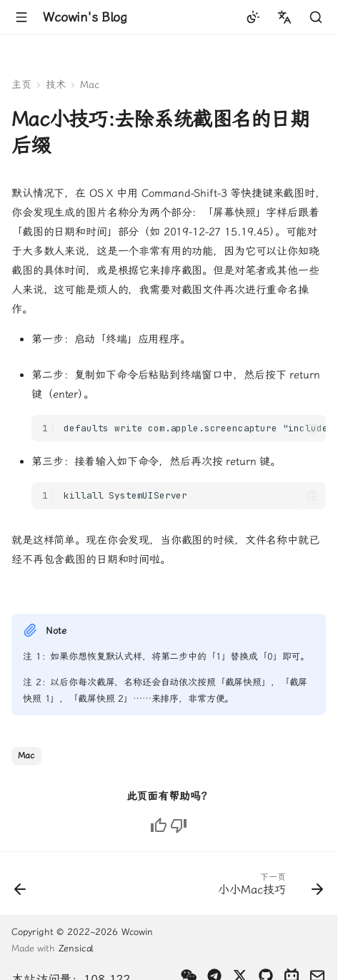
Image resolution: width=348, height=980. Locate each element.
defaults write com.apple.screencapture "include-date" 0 (195, 428)
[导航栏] (21, 17)
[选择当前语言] (284, 17)
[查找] (316, 17)
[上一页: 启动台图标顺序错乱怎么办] (21, 888)
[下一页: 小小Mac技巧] (268, 888)
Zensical (76, 948)
